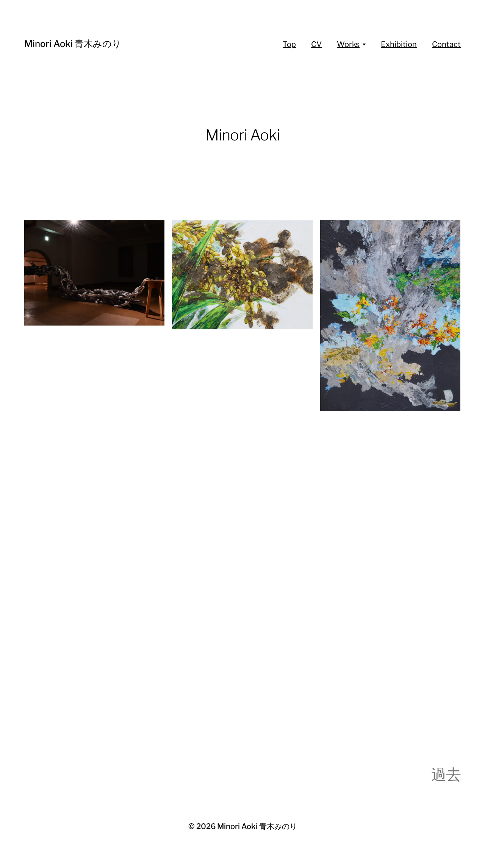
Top (289, 44)
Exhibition (399, 44)
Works (348, 44)
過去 (446, 774)
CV (316, 44)
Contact (446, 44)
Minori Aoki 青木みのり (73, 44)
